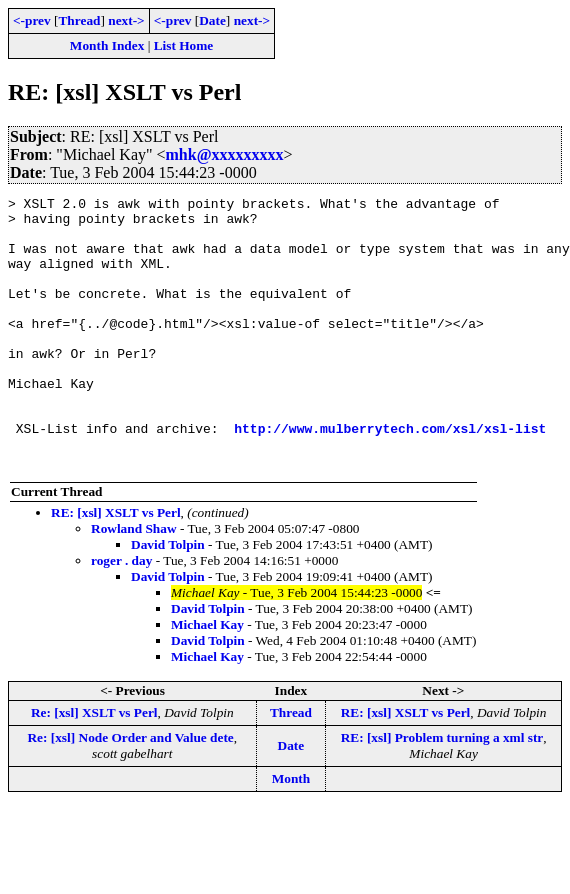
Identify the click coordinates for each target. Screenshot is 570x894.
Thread (79, 20)
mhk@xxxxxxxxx (225, 154)
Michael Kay (207, 678)
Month (291, 832)
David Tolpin (168, 598)
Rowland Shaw (134, 582)
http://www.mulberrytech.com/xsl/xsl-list (390, 476)
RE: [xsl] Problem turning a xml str (442, 791)
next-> (126, 20)
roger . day (121, 614)
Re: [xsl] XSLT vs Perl (94, 766)
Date (212, 20)
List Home (184, 45)
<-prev (32, 20)
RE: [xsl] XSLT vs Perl (116, 566)
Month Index (107, 45)
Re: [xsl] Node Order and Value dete (130, 791)
